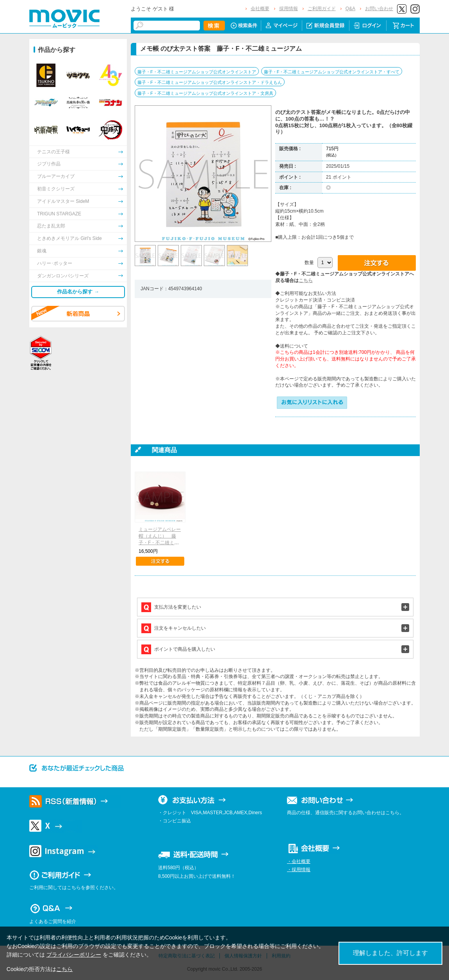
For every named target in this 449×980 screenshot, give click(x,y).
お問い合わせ (379, 9)
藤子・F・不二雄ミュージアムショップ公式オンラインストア (197, 72)
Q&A (350, 9)
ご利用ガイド (322, 9)
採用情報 (289, 9)
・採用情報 (299, 870)
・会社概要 (299, 861)
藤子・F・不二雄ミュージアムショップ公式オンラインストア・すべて (332, 72)
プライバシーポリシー (74, 955)
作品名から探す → (78, 292)
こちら (306, 281)
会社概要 (260, 9)
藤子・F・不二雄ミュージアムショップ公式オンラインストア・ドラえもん (210, 82)
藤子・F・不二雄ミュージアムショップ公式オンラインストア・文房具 (205, 93)
